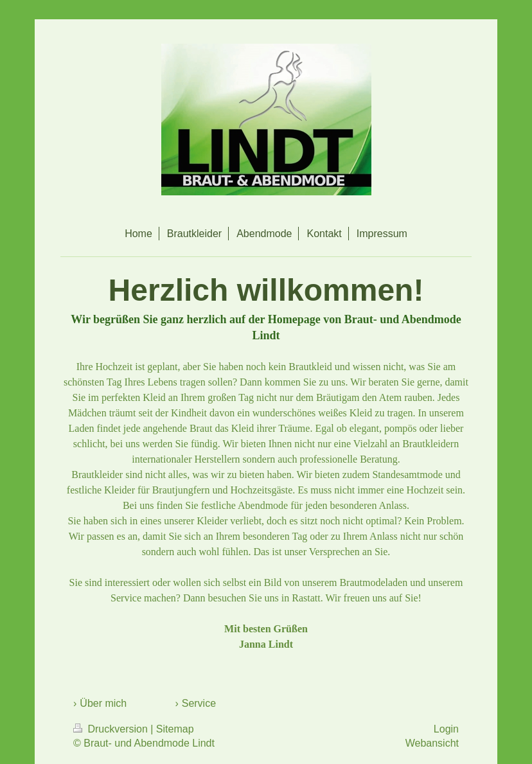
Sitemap (175, 729)
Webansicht (432, 743)
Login (446, 729)
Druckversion (112, 729)
